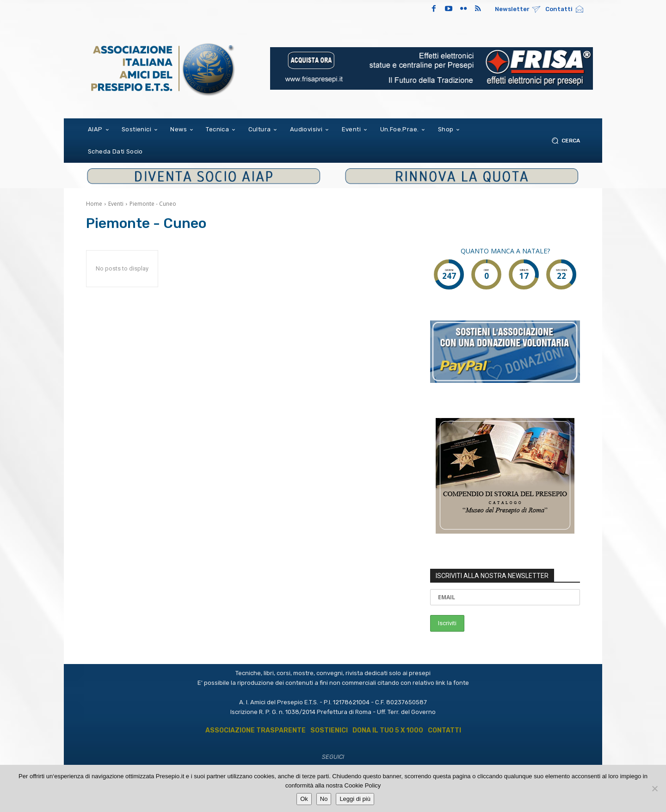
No (324, 799)
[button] (564, 140)
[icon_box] (518, 10)
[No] (654, 788)
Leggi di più (355, 799)
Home (94, 204)
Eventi (116, 204)
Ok (304, 799)
